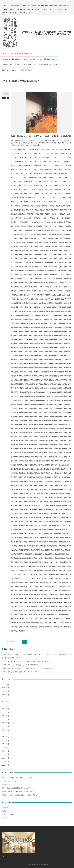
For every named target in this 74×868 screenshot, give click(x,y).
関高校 (19, 619)
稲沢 (34, 578)
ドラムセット (25, 173)
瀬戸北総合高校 (37, 530)
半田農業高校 (39, 242)
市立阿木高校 (39, 457)
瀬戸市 (44, 530)
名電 (25, 275)
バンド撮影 (58, 178)
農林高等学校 (60, 607)
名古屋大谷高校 (23, 258)
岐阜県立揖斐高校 (18, 408)
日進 (66, 489)
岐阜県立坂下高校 (65, 356)
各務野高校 (25, 250)
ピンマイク (50, 182)
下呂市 (33, 214)
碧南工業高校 (51, 574)
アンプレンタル (23, 157)
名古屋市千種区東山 (48, 263)
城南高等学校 (29, 283)
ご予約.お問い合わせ (24, 13)
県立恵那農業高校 (60, 558)
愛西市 (27, 485)
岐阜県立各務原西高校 (42, 348)
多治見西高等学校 (25, 287)
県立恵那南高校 (49, 558)
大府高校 (47, 295)
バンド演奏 (38, 182)
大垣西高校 (14, 295)
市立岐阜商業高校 (18, 457)
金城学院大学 (36, 611)
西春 (39, 594)
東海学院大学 (22, 505)
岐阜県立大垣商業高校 (56, 368)
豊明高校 (40, 599)
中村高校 (44, 218)
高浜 (27, 627)
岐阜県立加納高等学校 (51, 339)
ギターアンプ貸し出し (64, 161)
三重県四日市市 (64, 210)
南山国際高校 (54, 242)
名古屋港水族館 (19, 271)
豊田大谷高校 (15, 603)
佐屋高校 (61, 226)
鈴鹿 (42, 611)
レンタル (13, 198)
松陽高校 (22, 509)
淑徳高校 (37, 526)
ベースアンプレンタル (42, 186)
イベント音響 (45, 157)
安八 (62, 299)
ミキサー (34, 190)
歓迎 (21, 518)
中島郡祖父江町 (27, 218)
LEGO (53, 149)
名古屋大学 (47, 254)
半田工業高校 (17, 242)
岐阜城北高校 (39, 319)
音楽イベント (30, 619)
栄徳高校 (35, 509)
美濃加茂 (42, 582)
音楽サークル (39, 619)
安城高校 (66, 303)
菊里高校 (41, 590)
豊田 (54, 599)
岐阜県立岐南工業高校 (61, 380)
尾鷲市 (15, 311)
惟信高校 (47, 465)
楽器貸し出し (46, 514)
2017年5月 (6, 761)
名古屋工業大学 (53, 258)
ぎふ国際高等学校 (36, 165)
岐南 (35, 311)
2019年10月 (6, 705)
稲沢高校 (51, 578)
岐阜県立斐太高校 (44, 408)
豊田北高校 (59, 599)
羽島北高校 (65, 582)
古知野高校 (23, 246)
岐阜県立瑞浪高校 (64, 420)
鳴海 (51, 627)
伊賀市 (55, 226)
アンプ (15, 157)
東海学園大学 (65, 501)
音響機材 (67, 619)
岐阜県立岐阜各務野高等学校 (40, 388)
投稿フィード (6, 811)
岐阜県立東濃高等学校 (31, 416)
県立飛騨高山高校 (50, 570)
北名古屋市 (34, 238)
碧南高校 (17, 578)
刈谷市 (39, 234)
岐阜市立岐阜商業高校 (60, 323)
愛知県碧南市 (32, 481)
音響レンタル (60, 619)
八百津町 (62, 230)
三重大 (37, 210)
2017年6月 (6, 758)
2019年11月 (6, 702)
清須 (59, 526)
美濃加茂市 (49, 582)
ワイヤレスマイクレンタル (56, 202)
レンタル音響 (18, 202)
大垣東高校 (59, 291)
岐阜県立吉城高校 (39, 352)
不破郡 (42, 214)
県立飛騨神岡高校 (39, 570)
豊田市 (39, 603)
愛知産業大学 (22, 473)
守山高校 (57, 299)
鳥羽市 (47, 627)
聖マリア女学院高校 (45, 586)
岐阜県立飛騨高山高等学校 (37, 441)
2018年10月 (6, 737)
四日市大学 (67, 275)
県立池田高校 (21, 566)
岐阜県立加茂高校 (35, 343)
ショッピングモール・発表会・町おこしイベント (17, 777)
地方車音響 (59, 279)
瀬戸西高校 (50, 530)
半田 (61, 238)
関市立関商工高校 (64, 615)
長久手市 (16, 615)
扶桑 (31, 485)
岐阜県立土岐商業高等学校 (21, 356)
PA (12, 153)
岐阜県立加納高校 (39, 339)
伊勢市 (50, 226)
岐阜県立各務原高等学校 (25, 352)
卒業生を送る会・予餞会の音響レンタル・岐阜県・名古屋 (20, 672)
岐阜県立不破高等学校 (31, 331)
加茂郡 (15, 238)
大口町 (40, 287)
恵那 (15, 465)
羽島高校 (22, 586)
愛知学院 (40, 469)
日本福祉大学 (46, 489)
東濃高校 (52, 505)
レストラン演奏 (65, 194)
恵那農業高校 (34, 465)
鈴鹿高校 (65, 611)
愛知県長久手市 (59, 481)
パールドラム (65, 173)
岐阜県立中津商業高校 (45, 331)
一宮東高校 (17, 206)
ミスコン (51, 190)
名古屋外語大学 (38, 254)
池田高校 (17, 522)
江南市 (63, 518)
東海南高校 (57, 501)
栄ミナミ (29, 509)
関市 (56, 615)
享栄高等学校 (31, 226)
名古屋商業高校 (18, 254)
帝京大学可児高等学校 (61, 457)
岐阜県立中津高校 (46, 335)
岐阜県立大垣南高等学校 (42, 368)
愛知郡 (67, 481)
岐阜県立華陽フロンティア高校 (55, 429)
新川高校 (24, 489)
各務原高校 (18, 250)
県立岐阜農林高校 (39, 558)
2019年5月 (6, 719)
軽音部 (53, 607)
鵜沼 (61, 627)
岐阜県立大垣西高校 (38, 376)
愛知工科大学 (65, 469)
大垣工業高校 (21, 291)
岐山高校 (57, 311)
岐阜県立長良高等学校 (61, 433)
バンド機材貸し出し (28, 182)
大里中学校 (19, 299)
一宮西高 (37, 206)
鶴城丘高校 (22, 631)
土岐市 (44, 279)
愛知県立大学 (41, 481)
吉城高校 (36, 250)
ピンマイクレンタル (60, 182)
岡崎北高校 (40, 449)
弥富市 (57, 461)
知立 (29, 574)
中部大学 (54, 222)
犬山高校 (46, 534)
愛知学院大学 (47, 469)
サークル (62, 165)
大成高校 (54, 295)
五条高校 (17, 226)
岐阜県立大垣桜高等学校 (24, 376)
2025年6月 (6, 684)
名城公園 (64, 271)
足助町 (24, 607)
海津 (57, 522)
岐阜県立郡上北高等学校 (33, 433)
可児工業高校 (35, 246)
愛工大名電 (54, 465)
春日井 (43, 493)
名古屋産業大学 (29, 271)
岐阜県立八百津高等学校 (25, 339)
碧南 (45, 574)
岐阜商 (65, 315)
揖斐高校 (41, 485)
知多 (15, 574)
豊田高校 (66, 603)
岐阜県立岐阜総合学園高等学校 (45, 396)
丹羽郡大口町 (61, 222)
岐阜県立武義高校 (44, 416)
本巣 (16, 501)
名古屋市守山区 (59, 263)
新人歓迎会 (64, 485)
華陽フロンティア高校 (51, 590)
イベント (37, 157)
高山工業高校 (65, 623)
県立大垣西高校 (49, 554)
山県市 (24, 311)
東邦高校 (59, 505)
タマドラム (60, 169)
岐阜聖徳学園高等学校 (56, 445)
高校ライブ (22, 627)
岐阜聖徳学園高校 (44, 445)
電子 (24, 619)
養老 (50, 623)
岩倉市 (54, 453)
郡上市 (23, 611)
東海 (51, 501)
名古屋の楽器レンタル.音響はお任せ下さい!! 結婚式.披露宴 (20, 665)
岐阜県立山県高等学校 (47, 380)
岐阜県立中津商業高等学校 (60, 331)
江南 (59, 518)
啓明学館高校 (54, 275)
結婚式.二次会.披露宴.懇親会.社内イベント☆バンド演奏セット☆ (50, 5)
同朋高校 (55, 250)
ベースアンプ (31, 186)
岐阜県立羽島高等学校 (39, 429)
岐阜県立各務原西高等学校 (57, 348)
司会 (52, 246)
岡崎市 (24, 453)
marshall (67, 149)
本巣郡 (34, 501)
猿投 (51, 534)
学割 (29, 299)
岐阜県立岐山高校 (30, 384)
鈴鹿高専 (59, 611)
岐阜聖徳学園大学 (32, 445)
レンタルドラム (42, 198)
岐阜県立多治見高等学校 (47, 364)
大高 (25, 299)
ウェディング (54, 157)
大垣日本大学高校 (36, 291)
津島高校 (49, 522)
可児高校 (47, 246)
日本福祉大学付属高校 (57, 489)
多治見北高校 (50, 283)
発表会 (32, 538)
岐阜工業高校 (31, 323)
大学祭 (33, 295)
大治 (64, 295)
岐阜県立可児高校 (16, 348)
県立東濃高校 (64, 562)
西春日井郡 (44, 594)
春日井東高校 (66, 493)
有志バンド (40, 497)
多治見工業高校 (59, 283)
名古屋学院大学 (43, 258)
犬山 (36, 534)
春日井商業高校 (50, 493)
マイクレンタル (25, 190)
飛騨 (24, 623)
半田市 (24, 242)
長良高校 (30, 615)
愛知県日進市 (49, 477)
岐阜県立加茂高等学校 (47, 343)
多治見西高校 (15, 287)
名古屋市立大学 (27, 267)
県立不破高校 (60, 538)
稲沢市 (38, 578)
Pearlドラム (44, 153)
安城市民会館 (42, 303)
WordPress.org (7, 818)
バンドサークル (32, 178)
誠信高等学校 (20, 599)
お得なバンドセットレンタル (25, 9)
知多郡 (24, 574)
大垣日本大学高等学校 (49, 291)
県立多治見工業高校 (24, 550)
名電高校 (30, 275)
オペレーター (62, 157)
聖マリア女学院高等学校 (59, 586)
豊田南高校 (67, 599)
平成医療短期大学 (30, 461)
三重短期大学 (22, 214)
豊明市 (34, 599)
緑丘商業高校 (20, 582)
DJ (38, 149)
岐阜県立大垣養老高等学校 (21, 380)
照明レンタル (66, 530)
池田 (67, 518)
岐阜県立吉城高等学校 (51, 352)
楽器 (31, 514)
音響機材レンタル (16, 623)
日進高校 (16, 493)
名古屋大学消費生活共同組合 (59, 254)
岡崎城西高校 (57, 449)
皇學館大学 (43, 538)
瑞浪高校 (13, 538)
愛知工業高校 (56, 469)
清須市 (63, 526)
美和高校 (32, 582)
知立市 (33, 574)
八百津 (57, 230)
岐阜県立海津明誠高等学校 (50, 420)
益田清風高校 (51, 538)
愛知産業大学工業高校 (34, 473)
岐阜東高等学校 (35, 327)
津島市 (35, 522)
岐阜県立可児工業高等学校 (62, 343)
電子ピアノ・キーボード (9, 13)
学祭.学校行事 (22, 149)
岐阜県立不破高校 (18, 331)
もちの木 (16, 194)
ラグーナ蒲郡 (49, 194)
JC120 (48, 149)
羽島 (60, 582)
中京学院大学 (61, 214)
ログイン (5, 807)
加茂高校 (21, 238)
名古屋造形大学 (49, 271)
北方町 (44, 238)
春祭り (24, 497)
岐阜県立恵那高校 (52, 404)
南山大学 (61, 242)
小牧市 (43, 307)
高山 (59, 623)
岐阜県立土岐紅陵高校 (36, 356)
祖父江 (23, 578)
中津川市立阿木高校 (23, 222)
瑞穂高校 (20, 538)
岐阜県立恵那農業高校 (24, 404)
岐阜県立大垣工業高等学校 (41, 372)
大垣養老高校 (22, 295)
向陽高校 (40, 275)
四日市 (60, 275)
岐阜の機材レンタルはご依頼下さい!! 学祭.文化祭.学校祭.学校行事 (41, 136)
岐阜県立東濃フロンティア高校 (42, 412)
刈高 (50, 234)
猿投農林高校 (57, 534)
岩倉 (50, 453)
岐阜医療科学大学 (47, 315)
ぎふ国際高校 (26, 165)
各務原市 (62, 246)
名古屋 (60, 250)
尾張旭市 (55, 307)
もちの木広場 (24, 194)
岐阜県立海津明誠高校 (35, 420)
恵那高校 (41, 465)
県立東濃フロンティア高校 (51, 562)
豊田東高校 (45, 603)
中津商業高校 (51, 218)
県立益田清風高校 (51, 566)
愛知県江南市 (66, 477)
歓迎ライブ (27, 518)
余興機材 (21, 230)
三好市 (63, 206)
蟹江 (69, 590)
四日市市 (13, 279)
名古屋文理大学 (63, 267)
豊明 (30, 599)
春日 (31, 493)
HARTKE (43, 149)
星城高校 (22, 493)
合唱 (31, 250)
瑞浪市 (68, 534)
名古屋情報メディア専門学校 (49, 267)
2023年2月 (6, 688)
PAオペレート (28, 153)
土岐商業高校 (37, 279)
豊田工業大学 (24, 603)
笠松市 (68, 578)
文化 (46, 485)
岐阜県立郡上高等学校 (47, 433)
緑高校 (27, 582)
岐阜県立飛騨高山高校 (22, 441)
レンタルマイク (52, 198)
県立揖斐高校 (18, 562)
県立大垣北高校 (45, 550)
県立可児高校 (22, 546)
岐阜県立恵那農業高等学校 (39, 404)
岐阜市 (38, 323)
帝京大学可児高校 (49, 457)
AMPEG (34, 149)
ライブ (42, 194)
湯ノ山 (24, 530)
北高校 (57, 238)
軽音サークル (35, 607)
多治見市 (67, 283)
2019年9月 (6, 709)
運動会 (67, 607)
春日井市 (59, 493)
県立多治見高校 (35, 550)
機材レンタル (66, 514)
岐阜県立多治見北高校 (31, 360)
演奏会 (29, 530)
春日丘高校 (37, 493)
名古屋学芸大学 (33, 258)
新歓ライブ (38, 489)
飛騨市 (28, 623)
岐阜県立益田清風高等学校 (45, 424)
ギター (32, 161)
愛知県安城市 (31, 477)
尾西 (60, 307)
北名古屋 (27, 238)
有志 (35, 497)
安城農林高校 (59, 303)
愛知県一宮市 (50, 473)
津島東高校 (42, 522)
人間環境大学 (40, 226)
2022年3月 (6, 691)
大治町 (68, 295)
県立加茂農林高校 (52, 542)
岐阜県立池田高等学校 (21, 420)
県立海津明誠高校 (31, 566)
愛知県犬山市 (15, 481)
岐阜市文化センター (47, 323)
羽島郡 (17, 586)
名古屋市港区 (17, 267)
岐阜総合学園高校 (21, 445)
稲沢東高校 (44, 578)
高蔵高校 (41, 627)
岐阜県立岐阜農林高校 (61, 396)
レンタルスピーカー (31, 198)
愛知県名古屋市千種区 (20, 477)
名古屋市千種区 (37, 263)
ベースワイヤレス (55, 186)
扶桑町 (35, 485)
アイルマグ (29, 864)
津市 (54, 522)
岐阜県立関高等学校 (39, 437)
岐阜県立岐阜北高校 (55, 384)
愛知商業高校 (17, 469)
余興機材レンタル (30, 230)
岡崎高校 (45, 453)
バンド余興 (50, 178)
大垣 (51, 287)
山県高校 (30, 311)
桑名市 (58, 509)
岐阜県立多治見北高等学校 (46, 360)
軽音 (29, 607)
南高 (17, 246)
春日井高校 (14, 497)
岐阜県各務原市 (59, 327)
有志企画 (47, 497)
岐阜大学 (46, 319)
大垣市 (28, 291)
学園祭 (37, 299)
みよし (64, 190)
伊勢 (46, 226)
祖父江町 (29, 578)
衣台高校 (18, 594)
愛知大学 (34, 469)
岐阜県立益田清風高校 (30, 424)
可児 (29, 246)
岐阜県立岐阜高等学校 (42, 400)
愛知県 (43, 473)
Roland (51, 153)
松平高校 (65, 505)
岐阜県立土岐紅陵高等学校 (51, 356)
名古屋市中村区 (18, 263)
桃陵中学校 (42, 509)
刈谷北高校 (24, 234)
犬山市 (40, 534)
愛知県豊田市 (50, 481)
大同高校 (46, 287)
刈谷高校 (45, 234)
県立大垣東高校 (29, 554)
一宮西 (32, 206)
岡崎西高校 (38, 453)
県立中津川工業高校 (22, 542)
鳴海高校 (56, 627)
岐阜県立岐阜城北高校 (26, 392)
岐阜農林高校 (17, 449)
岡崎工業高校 (17, 453)
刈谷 (18, 234)
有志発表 (54, 497)
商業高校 (46, 275)
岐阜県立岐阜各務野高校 (24, 388)
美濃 (37, 582)
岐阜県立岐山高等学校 (42, 384)
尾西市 (64, 307)
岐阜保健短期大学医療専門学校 (25, 315)
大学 (29, 295)
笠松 (64, 578)
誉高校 (67, 594)
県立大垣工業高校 (18, 554)
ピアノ (44, 182)
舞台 (16, 590)
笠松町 (13, 582)
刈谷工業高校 (32, 234)
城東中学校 (37, 283)
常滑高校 (21, 461)
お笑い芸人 (18, 161)
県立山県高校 (17, 558)
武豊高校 (49, 518)
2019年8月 (6, 712)
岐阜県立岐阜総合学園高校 (27, 396)
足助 (20, 607)
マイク (18, 190)
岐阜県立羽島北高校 (59, 424)
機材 (60, 514)
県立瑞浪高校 (41, 566)
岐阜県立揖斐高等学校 (31, 408)
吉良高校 (42, 250)
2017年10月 (6, 747)
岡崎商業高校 (49, 449)
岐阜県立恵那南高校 (55, 400)
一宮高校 (51, 206)
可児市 (42, 246)
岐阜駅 (24, 449)
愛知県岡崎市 (40, 477)
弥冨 (44, 461)
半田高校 (46, 242)
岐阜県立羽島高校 (26, 429)
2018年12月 (6, 730)
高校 (16, 627)
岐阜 (62, 311)
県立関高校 (29, 570)
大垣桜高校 (67, 291)
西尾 (24, 594)
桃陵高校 (49, 509)
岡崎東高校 (30, 453)
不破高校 (47, 214)
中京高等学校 (17, 218)
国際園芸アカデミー (23, 279)
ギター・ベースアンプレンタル (59, 9)
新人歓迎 (57, 485)
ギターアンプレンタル (50, 161)
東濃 (34, 505)
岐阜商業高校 (18, 319)
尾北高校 (49, 307)
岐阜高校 (30, 449)
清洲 (50, 526)
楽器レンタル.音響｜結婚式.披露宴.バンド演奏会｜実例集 (20, 795)
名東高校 (16, 275)
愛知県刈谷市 (59, 473)
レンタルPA (21, 198)
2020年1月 (6, 695)
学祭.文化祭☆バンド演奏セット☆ (21, 5)
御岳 (61, 461)
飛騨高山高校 (44, 623)
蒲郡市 (64, 590)
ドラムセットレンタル (41, 9)
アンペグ (31, 157)
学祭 (52, 299)
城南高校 (21, 283)
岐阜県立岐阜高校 (30, 400)
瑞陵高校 (26, 538)
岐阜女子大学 (62, 319)
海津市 (62, 522)
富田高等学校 (20, 307)
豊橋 (45, 599)
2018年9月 (6, 740)
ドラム (18, 173)
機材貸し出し (15, 518)
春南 (27, 493)
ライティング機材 (34, 194)
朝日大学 (60, 497)
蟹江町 (13, 594)
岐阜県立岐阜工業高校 (56, 392)
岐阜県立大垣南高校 (28, 368)
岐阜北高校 (38, 315)
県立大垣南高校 (55, 550)
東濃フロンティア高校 (42, 505)
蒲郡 (60, 590)
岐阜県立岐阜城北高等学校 (41, 392)
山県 (20, 311)
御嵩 (65, 461)
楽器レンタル (37, 514)
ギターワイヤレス (16, 165)
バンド (24, 178)
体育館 (15, 230)
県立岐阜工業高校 (27, 558)
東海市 (29, 505)
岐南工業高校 (41, 311)
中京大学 (54, 214)
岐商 (52, 311)
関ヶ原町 (44, 615)
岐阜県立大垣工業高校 (26, 372)
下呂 (29, 214)
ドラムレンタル (48, 173)
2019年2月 (6, 723)
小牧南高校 (28, 307)
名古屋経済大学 (39, 271)
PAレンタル (36, 153)
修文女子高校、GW (48, 230)
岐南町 (48, 311)
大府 (37, 295)
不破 (37, 214)
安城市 (35, 303)
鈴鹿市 (53, 611)
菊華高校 (35, 590)
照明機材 (13, 534)
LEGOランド (60, 149)
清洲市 (54, 526)
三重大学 (42, 210)
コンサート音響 (54, 165)
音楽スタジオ (47, 619)
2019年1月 (6, 726)
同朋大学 (49, 250)
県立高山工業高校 (61, 570)
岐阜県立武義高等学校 (56, 416)
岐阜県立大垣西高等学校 (52, 376)
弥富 (52, 461)
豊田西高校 (53, 603)
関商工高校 (50, 615)
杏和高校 (40, 501)
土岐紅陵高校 (51, 279)
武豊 (44, 518)
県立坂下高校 (62, 546)
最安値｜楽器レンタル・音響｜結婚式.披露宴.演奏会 (18, 791)
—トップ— (6, 5)
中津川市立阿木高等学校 (37, 222)
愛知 (60, 465)
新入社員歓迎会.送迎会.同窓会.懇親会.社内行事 (16, 788)
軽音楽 (42, 607)
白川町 (37, 538)
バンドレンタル (42, 178)
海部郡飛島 (22, 526)
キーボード (25, 161)
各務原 (57, 246)
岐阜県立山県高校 (35, 380)
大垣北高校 (57, 287)
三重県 (48, 210)
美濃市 (55, 582)
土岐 (31, 279)
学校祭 (42, 299)
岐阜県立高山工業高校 (52, 441)
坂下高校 (66, 279)
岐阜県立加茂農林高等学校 (21, 343)
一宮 (66, 202)
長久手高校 (23, 615)
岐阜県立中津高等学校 (59, 335)
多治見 (43, 283)
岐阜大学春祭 (54, 319)
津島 (31, 522)
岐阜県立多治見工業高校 (62, 360)
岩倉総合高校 (61, 453)
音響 (54, 619)
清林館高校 (44, 526)
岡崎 (35, 449)
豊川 (26, 599)
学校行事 (47, 299)
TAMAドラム (64, 153)
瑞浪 (64, 534)
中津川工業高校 (65, 218)
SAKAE (57, 153)
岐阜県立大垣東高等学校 (57, 372)
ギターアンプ (39, 161)
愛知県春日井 (57, 477)
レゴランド (57, 194)
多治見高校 (34, 287)
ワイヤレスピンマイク (30, 202)
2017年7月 (6, 754)
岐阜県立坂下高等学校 (17, 360)
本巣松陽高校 (27, 501)
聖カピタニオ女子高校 (32, 586)
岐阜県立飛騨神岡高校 (52, 437)
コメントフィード (8, 814)
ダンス (13, 173)
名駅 (35, 275)
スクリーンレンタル (30, 169)
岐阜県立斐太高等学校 (56, 408)
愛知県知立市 (24, 481)
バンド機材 (65, 178)
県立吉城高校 (31, 546)
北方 (40, 238)
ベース (24, 186)
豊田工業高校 (32, 603)
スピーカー (40, 169)
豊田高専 (60, 603)
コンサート (45, 165)
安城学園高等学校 (27, 303)
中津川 (58, 218)
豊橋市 (49, 599)
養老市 (54, 623)
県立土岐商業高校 (41, 546)
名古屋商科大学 (28, 254)
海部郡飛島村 (30, 526)
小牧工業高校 (36, 307)
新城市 (18, 489)
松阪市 (17, 509)
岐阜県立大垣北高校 (60, 364)
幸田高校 (39, 461)
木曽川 (65, 497)
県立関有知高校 (20, 570)
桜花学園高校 (65, 509)
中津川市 (13, 222)
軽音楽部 (47, 607)
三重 (24, 210)
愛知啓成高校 (26, 469)
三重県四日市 (55, 210)
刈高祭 (54, 234)
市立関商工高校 (29, 457)
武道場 (54, 518)
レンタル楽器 (61, 198)
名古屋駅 (57, 271)
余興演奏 (39, 230)
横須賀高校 (54, 514)
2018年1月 (6, 744)
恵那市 (27, 465)
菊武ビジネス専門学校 (25, 590)
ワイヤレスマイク (42, 202)
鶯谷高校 (66, 627)
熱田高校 (31, 534)
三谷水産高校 (17, 210)
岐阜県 (43, 327)
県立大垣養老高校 (60, 554)
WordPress (44, 864)
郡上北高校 (17, 611)
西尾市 (28, 594)
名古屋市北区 (27, 263)
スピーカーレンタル (50, 169)
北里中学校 (50, 238)
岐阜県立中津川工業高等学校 (32, 335)
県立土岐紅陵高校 (52, 546)
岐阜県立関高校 (28, 437)
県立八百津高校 (42, 542)
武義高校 (39, 518)
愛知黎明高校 (20, 485)
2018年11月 (6, 733)
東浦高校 (46, 501)
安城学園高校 (17, 303)
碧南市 (58, 574)
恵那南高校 (20, 465)
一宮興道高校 (25, 206)
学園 (32, 299)
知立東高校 (39, 574)
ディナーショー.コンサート (11, 781)
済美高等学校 (17, 530)
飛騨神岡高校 (35, 623)
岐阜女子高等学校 (21, 323)
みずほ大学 (58, 190)
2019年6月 (6, 716)
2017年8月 (6, 751)
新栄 (29, 489)
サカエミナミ (20, 169)
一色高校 (57, 206)
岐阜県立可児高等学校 (29, 348)
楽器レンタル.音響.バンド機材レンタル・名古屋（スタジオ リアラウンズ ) (10, 30)
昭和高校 (30, 497)
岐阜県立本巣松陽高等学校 (25, 412)
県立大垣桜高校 (39, 554)
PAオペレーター (18, 153)
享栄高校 (24, 226)
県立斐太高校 (27, 562)
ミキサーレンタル (42, 190)
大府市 (42, 295)
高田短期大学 (34, 627)
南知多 (67, 242)
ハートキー (57, 173)
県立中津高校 (32, 542)
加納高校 (60, 234)
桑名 (54, 509)
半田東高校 (30, 242)
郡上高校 (29, 611)
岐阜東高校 (27, 327)
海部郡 (15, 526)
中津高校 (47, 222)
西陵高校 (61, 594)
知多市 (19, 574)
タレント (67, 169)
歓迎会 (33, 518)
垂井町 (15, 283)
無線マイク (58, 530)
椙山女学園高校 (24, 514)
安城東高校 (50, 303)
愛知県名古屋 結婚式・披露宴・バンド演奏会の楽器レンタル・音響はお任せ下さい (27, 668)
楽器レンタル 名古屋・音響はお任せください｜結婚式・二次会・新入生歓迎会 (26, 661)
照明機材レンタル (22, 534)
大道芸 (13, 299)
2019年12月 (6, 698)
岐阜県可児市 (50, 327)
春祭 (20, 497)
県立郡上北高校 (62, 566)
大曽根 (59, 295)
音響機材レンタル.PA (8, 9)
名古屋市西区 (36, 267)
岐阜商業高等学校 (29, 319)
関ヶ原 (38, 615)
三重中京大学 (30, 210)
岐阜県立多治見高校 (33, 364)
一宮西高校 (44, 206)
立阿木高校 (58, 578)
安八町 (67, 299)
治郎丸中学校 (25, 522)
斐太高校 (51, 485)
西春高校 (51, 594)
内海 (15, 234)
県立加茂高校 (62, 542)
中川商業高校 (36, 218)
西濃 (56, 594)
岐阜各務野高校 (58, 315)
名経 (21, 275)
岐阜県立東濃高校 (18, 416)
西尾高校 (34, 594)
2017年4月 (6, 765)
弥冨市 (48, 461)
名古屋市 (61, 258)
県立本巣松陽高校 (37, 562)
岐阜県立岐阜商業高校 (56, 388)
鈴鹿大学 (47, 611)
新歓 (32, 489)
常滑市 (15, 461)
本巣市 (20, 501)
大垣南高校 (64, 287)
